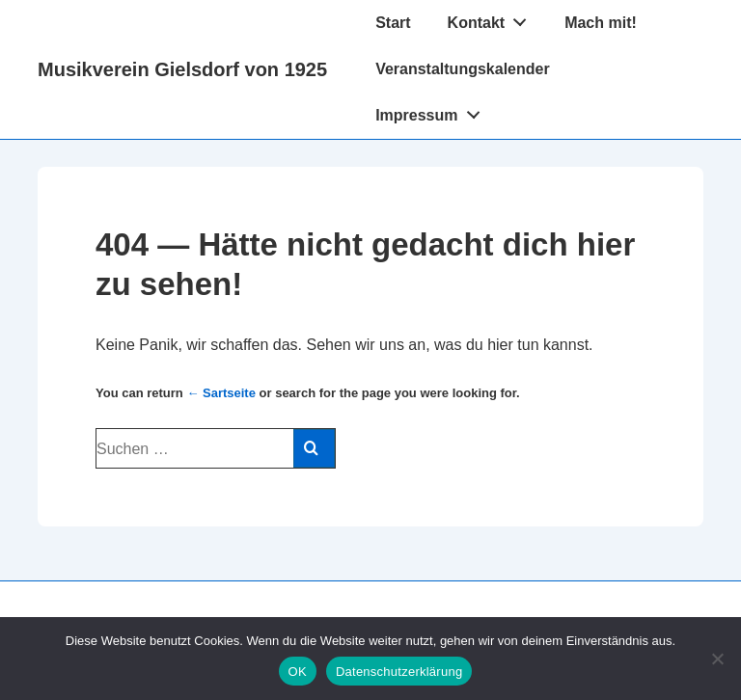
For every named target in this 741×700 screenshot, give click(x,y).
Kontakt (493, 18)
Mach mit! (601, 23)
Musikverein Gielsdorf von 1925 (182, 69)
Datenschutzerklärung (399, 672)
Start (393, 23)
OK (298, 672)
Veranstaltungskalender (463, 69)
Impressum (433, 111)
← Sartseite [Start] (221, 393)
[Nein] (717, 659)
